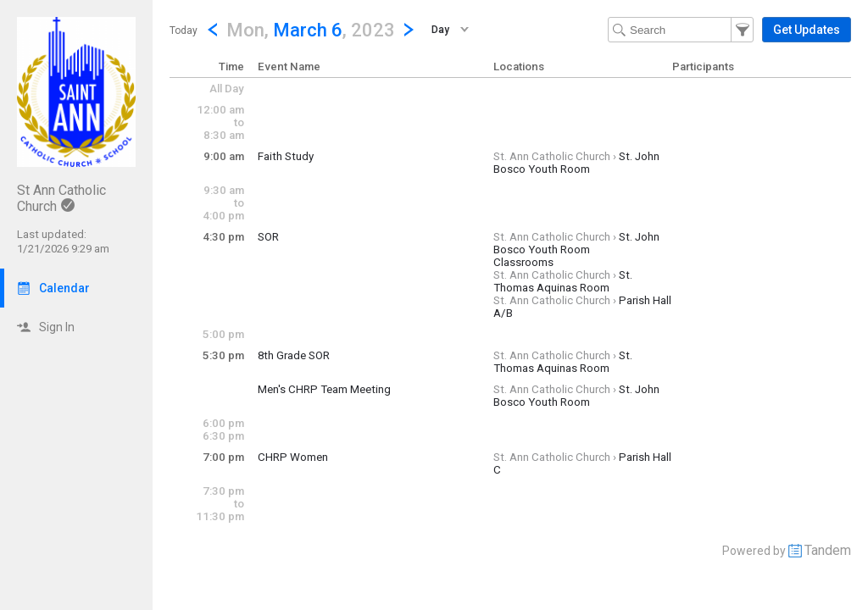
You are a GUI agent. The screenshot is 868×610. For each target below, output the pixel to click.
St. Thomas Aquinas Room (563, 281)
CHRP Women (293, 457)
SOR (268, 237)
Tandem (828, 550)
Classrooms (523, 262)
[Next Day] (409, 30)
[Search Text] (681, 30)
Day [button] (440, 30)
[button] (311, 29)
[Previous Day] (213, 30)
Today (184, 30)
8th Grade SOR (294, 355)
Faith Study (286, 156)
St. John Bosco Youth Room (576, 163)
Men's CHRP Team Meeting (324, 389)
